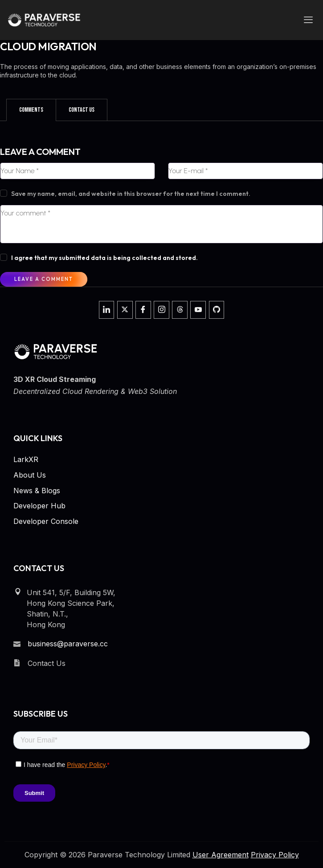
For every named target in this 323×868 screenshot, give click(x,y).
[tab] (31, 110)
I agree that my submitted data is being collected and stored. (104, 258)
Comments (31, 110)
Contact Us (82, 110)
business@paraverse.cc (68, 644)
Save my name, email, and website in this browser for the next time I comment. (131, 194)
